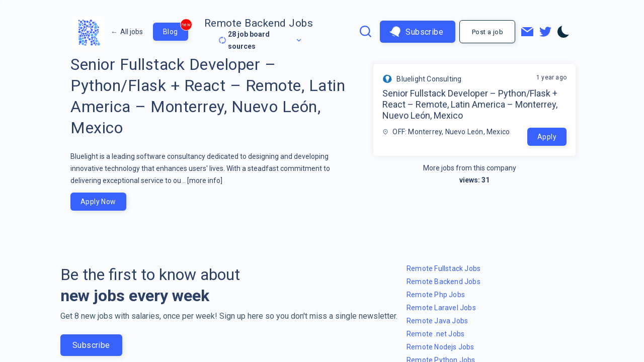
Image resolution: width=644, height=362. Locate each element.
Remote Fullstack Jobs (444, 268)
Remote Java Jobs (437, 321)
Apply (547, 137)
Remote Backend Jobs (259, 23)
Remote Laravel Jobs (441, 308)
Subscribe (417, 32)
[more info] (205, 180)
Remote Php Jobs (436, 295)
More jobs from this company (475, 168)
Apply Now (98, 202)
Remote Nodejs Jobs (440, 347)
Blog (176, 29)
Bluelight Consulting (429, 79)
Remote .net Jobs (435, 334)
